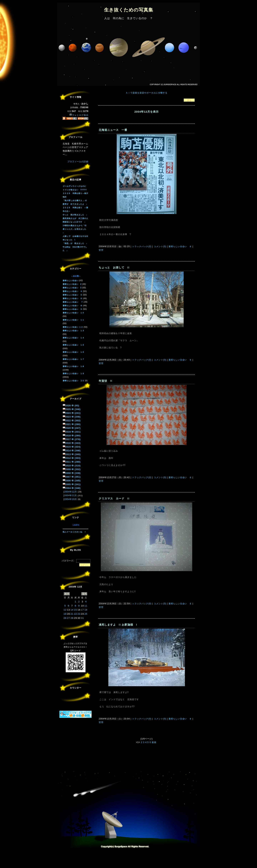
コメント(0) (160, 246)
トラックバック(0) (142, 246)
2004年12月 (70, 492)
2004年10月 (70, 499)
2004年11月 (70, 495)
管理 (101, 250)
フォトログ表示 (79, 115)
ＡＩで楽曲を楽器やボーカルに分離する (147, 93)
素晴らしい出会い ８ (180, 246)
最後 (154, 742)
